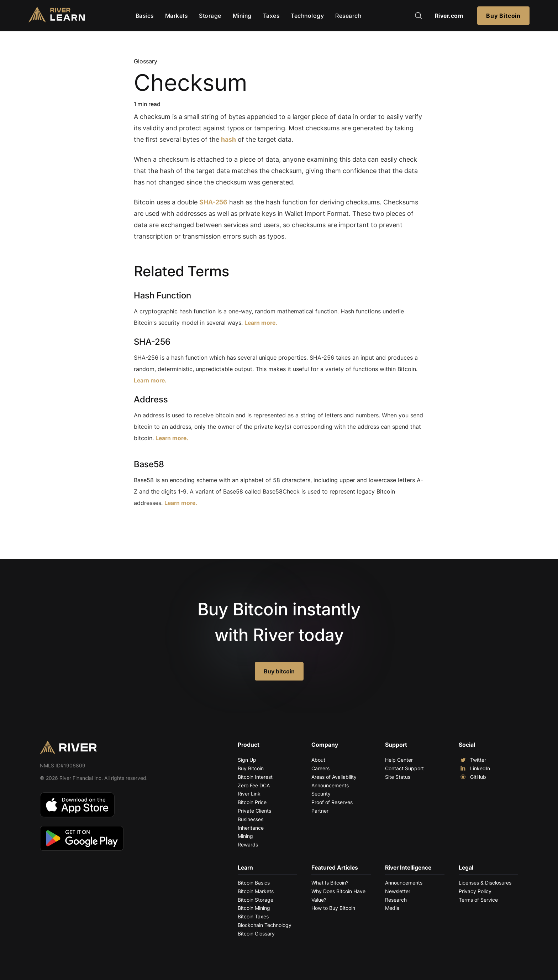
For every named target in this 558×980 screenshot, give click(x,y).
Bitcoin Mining (254, 908)
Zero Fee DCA (254, 785)
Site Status (398, 777)
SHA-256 (213, 202)
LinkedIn (474, 768)
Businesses (251, 819)
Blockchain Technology (265, 925)
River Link (249, 794)
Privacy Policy (475, 891)
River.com (449, 16)
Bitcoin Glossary (256, 934)
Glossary (146, 61)
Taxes (271, 16)
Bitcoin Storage (256, 900)
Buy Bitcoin (503, 16)
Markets (177, 16)
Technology (307, 16)
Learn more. (261, 323)
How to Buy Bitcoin (333, 908)
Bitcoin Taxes (253, 916)
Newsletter (398, 891)
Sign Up (247, 760)
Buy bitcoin (279, 671)
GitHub (472, 777)
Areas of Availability (334, 777)
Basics (145, 16)
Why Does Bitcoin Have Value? (338, 895)
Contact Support (404, 768)
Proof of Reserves (332, 802)
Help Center (399, 760)
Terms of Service (478, 900)
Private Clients (254, 811)
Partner (320, 811)
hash (228, 139)
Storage (210, 16)
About (318, 760)
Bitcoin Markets (256, 891)
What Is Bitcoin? (330, 883)
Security (321, 794)
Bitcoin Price (252, 802)
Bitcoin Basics (254, 883)
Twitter (472, 760)
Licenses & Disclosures (485, 883)
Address (151, 399)
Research (348, 16)
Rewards (248, 845)
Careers (320, 768)
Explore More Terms (173, 525)
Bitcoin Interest (255, 777)
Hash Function (162, 295)
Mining (242, 16)
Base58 (149, 464)
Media (392, 908)
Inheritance (251, 828)
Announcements (330, 785)
